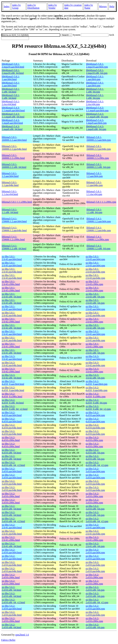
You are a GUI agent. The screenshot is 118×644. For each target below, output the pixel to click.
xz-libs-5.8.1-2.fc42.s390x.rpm (94, 320)
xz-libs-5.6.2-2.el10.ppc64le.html (12, 564)
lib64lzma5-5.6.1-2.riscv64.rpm (95, 103)
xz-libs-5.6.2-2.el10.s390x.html (11, 576)
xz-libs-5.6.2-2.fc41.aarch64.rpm (95, 526)
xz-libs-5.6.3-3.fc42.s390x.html (11, 370)
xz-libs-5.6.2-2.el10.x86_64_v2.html (13, 601)
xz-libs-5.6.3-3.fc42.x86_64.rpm (95, 376)
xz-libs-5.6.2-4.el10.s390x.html (11, 439)
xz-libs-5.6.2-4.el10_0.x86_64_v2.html (15, 408)
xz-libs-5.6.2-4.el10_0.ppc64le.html (13, 389)
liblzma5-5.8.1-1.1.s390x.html (17, 202)
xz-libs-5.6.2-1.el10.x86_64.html (11, 626)
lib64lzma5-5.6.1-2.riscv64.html (11, 103)
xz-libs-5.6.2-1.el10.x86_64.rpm (95, 626)
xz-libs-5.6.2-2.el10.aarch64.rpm (95, 551)
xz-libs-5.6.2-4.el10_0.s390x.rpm (95, 395)
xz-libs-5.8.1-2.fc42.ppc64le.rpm (95, 314)
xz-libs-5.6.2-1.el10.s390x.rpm (94, 620)
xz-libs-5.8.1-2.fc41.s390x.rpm (94, 345)
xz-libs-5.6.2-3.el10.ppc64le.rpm (95, 482)
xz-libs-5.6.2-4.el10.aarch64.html (12, 414)
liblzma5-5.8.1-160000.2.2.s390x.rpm (98, 157)
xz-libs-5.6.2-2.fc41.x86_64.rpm (95, 545)
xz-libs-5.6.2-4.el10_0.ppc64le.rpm (96, 389)
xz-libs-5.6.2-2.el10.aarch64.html (12, 551)
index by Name (89, 6)
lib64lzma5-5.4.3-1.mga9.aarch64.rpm (96, 122)
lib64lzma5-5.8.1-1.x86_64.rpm (95, 90)
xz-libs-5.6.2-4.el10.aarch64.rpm (95, 414)
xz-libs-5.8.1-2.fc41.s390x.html (11, 345)
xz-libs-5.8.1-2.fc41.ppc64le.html (12, 339)
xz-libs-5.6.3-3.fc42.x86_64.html (12, 376)
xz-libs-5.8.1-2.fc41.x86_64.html (12, 351)
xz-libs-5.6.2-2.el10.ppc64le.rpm (95, 564)
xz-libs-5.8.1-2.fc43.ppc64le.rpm (95, 270)
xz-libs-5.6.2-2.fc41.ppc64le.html (12, 532)
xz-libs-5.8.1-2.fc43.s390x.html (11, 283)
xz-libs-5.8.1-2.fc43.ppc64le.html (12, 270)
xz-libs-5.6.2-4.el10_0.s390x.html (12, 395)
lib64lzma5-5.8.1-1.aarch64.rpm (95, 78)
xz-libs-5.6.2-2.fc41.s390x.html (11, 539)
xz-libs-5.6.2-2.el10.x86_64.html (11, 589)
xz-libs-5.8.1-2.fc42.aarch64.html (12, 308)
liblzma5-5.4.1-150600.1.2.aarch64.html (14, 220)
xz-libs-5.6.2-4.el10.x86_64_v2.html (13, 464)
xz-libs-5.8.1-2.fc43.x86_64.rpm (95, 295)
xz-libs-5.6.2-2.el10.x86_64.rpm (95, 589)
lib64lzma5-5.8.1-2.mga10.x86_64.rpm (97, 72)
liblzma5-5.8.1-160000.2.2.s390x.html (13, 157)
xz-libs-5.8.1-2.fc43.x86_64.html (12, 295)
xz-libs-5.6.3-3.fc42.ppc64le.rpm (95, 364)
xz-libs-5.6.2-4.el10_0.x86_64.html (13, 401)
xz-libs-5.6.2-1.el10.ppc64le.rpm (95, 614)
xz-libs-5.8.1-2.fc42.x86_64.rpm (95, 327)
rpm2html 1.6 (22, 635)
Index (7, 6)
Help (112, 6)
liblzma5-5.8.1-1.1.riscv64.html (10, 193)
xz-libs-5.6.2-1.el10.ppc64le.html (12, 614)
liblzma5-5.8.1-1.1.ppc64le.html (10, 184)
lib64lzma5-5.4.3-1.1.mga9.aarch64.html (13, 109)
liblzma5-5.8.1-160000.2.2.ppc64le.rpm (99, 148)
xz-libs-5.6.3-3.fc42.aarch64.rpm (95, 358)
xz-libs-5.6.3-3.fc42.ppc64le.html (12, 364)
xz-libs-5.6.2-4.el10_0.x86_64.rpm (96, 401)
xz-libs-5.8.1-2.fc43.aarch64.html (12, 258)
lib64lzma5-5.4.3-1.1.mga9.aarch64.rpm (97, 109)
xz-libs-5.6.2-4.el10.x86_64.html (11, 451)
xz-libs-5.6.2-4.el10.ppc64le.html (12, 426)
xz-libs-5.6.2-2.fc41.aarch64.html (12, 526)
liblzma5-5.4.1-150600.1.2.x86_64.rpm (98, 247)
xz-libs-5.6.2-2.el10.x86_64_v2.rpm (97, 601)
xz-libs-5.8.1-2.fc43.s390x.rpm (94, 283)
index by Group (16, 6)
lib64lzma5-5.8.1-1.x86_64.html (11, 90)
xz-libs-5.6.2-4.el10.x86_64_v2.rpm (97, 464)
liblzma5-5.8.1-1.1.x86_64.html (10, 211)
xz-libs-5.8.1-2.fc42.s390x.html (11, 320)
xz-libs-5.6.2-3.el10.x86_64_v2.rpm (97, 520)
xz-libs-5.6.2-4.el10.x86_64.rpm (95, 451)
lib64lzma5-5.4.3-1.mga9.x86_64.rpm (96, 128)
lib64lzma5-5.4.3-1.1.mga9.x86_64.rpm (97, 115)
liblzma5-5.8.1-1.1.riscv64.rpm (94, 193)
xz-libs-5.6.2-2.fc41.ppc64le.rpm (95, 532)
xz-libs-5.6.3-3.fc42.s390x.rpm (94, 370)
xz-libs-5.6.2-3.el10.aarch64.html (12, 470)
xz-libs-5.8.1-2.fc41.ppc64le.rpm (95, 339)
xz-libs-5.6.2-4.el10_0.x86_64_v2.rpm (98, 408)
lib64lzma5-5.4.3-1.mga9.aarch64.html (12, 122)
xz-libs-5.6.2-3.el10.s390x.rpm (94, 495)
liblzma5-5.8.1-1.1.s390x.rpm (101, 202)
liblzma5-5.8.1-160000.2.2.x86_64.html (14, 166)
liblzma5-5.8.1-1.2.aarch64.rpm (95, 175)
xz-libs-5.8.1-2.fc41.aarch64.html (12, 333)
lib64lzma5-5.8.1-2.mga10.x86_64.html (13, 72)
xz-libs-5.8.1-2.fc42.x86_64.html (12, 327)
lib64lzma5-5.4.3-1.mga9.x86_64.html (12, 128)
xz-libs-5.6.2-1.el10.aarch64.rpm (95, 607)
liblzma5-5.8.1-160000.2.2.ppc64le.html (14, 148)
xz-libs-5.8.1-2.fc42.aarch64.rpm (95, 308)
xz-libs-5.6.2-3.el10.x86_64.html (11, 507)
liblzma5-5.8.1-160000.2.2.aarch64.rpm (99, 139)
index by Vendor (53, 6)
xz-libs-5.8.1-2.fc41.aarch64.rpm (95, 333)
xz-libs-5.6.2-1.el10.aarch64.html (12, 607)
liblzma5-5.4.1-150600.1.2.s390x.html (13, 238)
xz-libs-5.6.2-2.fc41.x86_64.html (12, 545)
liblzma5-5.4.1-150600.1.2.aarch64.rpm (99, 220)
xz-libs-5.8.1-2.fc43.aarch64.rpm (95, 258)
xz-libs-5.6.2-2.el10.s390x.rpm (94, 576)
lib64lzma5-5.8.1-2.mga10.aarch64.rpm (97, 65)
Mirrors (103, 6)
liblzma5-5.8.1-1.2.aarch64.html (10, 175)
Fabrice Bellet (8, 640)
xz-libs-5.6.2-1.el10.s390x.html (11, 620)
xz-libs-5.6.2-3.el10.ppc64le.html (12, 482)
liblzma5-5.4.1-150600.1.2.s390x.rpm (98, 238)
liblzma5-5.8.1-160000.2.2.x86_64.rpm (98, 166)
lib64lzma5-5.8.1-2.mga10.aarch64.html (13, 65)
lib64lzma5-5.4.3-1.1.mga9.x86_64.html (13, 115)
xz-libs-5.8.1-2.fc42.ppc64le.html (12, 314)
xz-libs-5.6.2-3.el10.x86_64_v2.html (13, 520)
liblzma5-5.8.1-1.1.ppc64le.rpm (95, 184)
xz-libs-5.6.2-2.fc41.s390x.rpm (94, 539)
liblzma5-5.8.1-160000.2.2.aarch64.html (14, 139)
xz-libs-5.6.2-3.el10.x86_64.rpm (95, 507)
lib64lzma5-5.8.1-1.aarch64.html (11, 78)
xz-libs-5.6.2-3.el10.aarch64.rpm (95, 470)
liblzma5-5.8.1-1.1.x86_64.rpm (94, 211)
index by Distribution (33, 6)
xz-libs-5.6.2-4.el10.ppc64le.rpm (95, 426)
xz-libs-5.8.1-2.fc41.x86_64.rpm (95, 351)
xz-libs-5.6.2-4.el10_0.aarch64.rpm (96, 383)
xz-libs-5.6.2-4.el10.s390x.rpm (94, 439)
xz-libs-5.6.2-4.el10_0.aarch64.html (13, 383)
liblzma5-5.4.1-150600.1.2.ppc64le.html (14, 229)
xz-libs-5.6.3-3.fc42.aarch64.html (12, 358)
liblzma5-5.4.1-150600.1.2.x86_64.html (14, 247)
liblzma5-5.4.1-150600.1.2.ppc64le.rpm (99, 229)
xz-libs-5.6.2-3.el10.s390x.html (11, 495)
